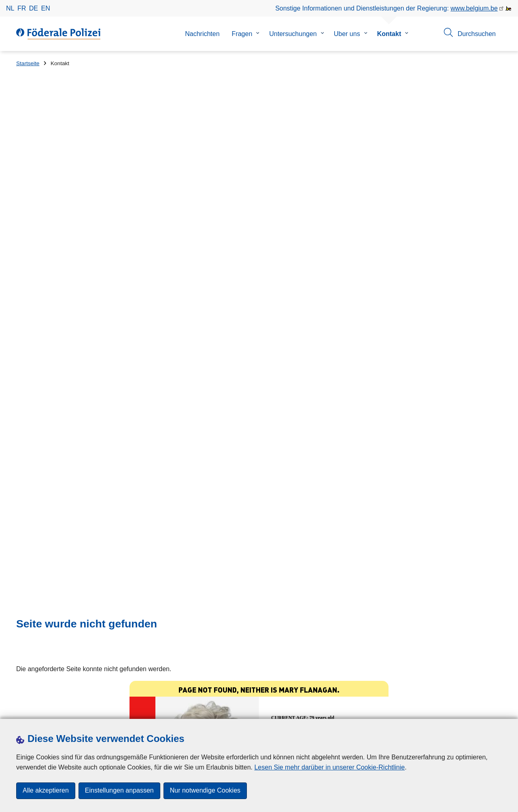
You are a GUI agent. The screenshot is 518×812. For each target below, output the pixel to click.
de (34, 8)
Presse (64, 709)
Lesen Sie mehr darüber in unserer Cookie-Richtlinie (329, 767)
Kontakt (389, 34)
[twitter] (434, 708)
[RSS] (497, 708)
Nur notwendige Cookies (205, 791)
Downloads (32, 709)
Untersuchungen (293, 34)
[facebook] (418, 708)
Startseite (28, 63)
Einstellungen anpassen (119, 791)
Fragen (242, 34)
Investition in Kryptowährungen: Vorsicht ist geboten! (131, 578)
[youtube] (481, 708)
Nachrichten (202, 34)
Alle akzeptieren (46, 791)
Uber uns (347, 34)
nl (10, 8)
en (46, 8)
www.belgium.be (474, 8)
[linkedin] (465, 708)
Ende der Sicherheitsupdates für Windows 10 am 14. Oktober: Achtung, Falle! (167, 606)
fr (22, 8)
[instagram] (450, 708)
